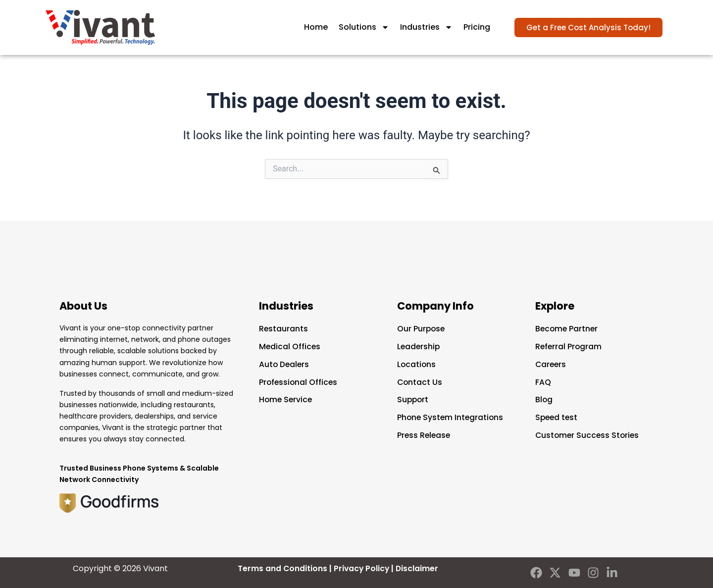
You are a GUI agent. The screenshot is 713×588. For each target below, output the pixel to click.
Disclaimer (418, 568)
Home (316, 27)
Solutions (364, 27)
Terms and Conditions (282, 568)
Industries (426, 27)
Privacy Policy (362, 568)
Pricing (477, 27)
